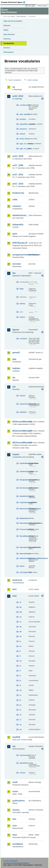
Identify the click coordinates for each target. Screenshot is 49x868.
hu (21, 661)
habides (16, 368)
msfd (15, 782)
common (17, 206)
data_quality (24, 114)
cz (21, 622)
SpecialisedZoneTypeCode (24, 547)
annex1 (22, 396)
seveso (16, 810)
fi (20, 651)
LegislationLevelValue (24, 502)
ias (14, 378)
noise (15, 791)
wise (15, 835)
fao (14, 273)
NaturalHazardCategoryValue (24, 523)
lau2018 (16, 737)
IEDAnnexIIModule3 (20, 431)
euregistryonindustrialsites (20, 255)
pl (20, 700)
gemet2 (16, 353)
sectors (23, 773)
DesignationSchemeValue (24, 480)
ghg (14, 359)
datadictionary (20, 215)
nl (20, 695)
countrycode (24, 105)
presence (23, 129)
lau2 (15, 596)
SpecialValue (24, 554)
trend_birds (24, 139)
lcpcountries (24, 755)
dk (21, 632)
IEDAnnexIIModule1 (20, 422)
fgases (16, 330)
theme (22, 566)
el (20, 641)
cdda (15, 200)
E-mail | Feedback (10, 861)
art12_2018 (18, 156)
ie (20, 666)
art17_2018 (18, 184)
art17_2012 (18, 175)
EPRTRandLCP (20, 243)
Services (7, 48)
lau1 (15, 589)
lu (20, 681)
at (20, 602)
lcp (14, 746)
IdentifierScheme (24, 496)
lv (20, 685)
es (21, 646)
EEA (14, 2)
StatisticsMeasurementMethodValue (24, 558)
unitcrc (22, 317)
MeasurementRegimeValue (24, 509)
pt (20, 705)
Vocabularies (9, 43)
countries (23, 339)
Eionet (13, 17)
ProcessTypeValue (24, 529)
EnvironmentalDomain (24, 488)
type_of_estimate (24, 144)
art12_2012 (18, 96)
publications (19, 801)
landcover (17, 580)
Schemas (7, 39)
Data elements (9, 34)
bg (21, 612)
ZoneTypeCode (24, 572)
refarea (22, 304)
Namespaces (8, 52)
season (22, 134)
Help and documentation (13, 21)
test (14, 819)
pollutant (23, 412)
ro (20, 710)
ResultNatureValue (24, 536)
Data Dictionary (21, 17)
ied (14, 387)
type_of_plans (24, 149)
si (20, 720)
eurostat (17, 264)
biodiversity (18, 193)
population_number (24, 124)
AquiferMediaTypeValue (24, 463)
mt (21, 690)
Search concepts (33, 80)
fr (20, 656)
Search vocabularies (15, 80)
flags (22, 289)
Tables (6, 30)
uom (15, 826)
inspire (16, 454)
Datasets (7, 25)
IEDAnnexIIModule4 (20, 443)
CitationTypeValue (24, 471)
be (21, 607)
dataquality (18, 225)
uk (21, 729)
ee (21, 636)
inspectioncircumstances (24, 404)
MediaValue (24, 518)
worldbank (18, 844)
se (21, 715)
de (21, 627)
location (23, 119)
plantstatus (24, 763)
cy (21, 617)
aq (14, 87)
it (20, 671)
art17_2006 (18, 165)
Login (30, 6)
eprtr (15, 234)
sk (21, 725)
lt (20, 676)
